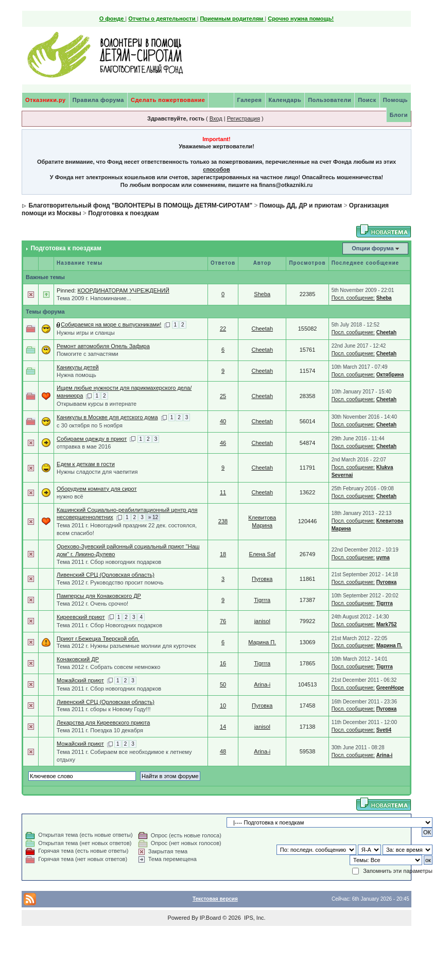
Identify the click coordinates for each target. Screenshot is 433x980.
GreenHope (390, 688)
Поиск (367, 100)
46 (223, 443)
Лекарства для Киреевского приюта (103, 723)
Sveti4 (384, 730)
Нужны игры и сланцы (86, 333)
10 (223, 706)
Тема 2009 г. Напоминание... (94, 298)
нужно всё (70, 496)
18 (223, 554)
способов (216, 169)
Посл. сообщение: (353, 298)
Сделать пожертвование (168, 100)
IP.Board (210, 918)
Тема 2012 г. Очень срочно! (92, 604)
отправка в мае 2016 (84, 446)
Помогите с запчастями (88, 354)
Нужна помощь (76, 375)
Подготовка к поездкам (123, 213)
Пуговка (262, 579)
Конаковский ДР (78, 659)
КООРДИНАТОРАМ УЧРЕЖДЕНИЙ (123, 290)
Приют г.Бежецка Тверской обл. (98, 639)
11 (223, 492)
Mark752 (387, 624)
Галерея (250, 100)
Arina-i (262, 684)
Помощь (395, 100)
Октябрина (390, 375)
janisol (262, 621)
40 (223, 421)
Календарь (285, 100)
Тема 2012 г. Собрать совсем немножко (108, 667)
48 (223, 751)
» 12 (153, 517)
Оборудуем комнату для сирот (97, 489)
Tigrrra (262, 600)
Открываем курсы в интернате (97, 404)
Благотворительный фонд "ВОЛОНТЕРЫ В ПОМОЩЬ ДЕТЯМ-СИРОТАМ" (140, 205)
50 (223, 684)
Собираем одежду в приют (92, 439)
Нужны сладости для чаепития (97, 472)
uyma (383, 557)
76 (223, 621)
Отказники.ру (46, 100)
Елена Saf (262, 554)
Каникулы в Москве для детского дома (107, 417)
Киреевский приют (81, 617)
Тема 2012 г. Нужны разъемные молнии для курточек (126, 646)
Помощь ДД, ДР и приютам (301, 205)
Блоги (399, 115)
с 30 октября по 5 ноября (90, 425)
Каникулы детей (78, 367)
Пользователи (330, 100)
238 (223, 521)
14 (223, 727)
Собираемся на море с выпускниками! (111, 324)
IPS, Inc (254, 918)
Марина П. (262, 642)
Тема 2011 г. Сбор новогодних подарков (109, 562)
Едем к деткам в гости (86, 464)
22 (223, 329)
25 (223, 396)
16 (223, 663)
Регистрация (244, 118)
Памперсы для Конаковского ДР (99, 596)
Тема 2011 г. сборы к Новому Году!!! (103, 709)
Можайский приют (80, 680)
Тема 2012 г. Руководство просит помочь (110, 582)
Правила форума (98, 100)
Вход (216, 118)
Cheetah (262, 329)
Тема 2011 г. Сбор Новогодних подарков (109, 625)
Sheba (262, 294)
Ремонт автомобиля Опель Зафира (103, 346)
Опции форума (373, 248)
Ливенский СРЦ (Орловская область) (106, 575)
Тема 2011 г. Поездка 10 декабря (100, 730)
